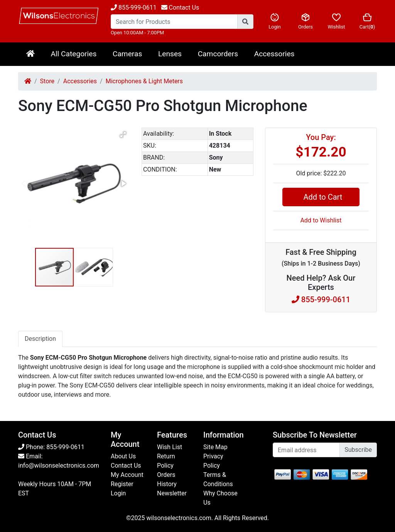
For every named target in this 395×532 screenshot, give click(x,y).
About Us (123, 456)
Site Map (215, 447)
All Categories (73, 54)
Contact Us (126, 465)
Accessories (274, 54)
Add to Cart (321, 197)
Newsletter (172, 493)
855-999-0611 (134, 8)
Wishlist (336, 21)
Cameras (127, 54)
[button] (123, 135)
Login (275, 21)
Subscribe (358, 450)
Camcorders (218, 54)
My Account (127, 475)
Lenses (170, 54)
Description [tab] (40, 339)
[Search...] (174, 22)
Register (122, 484)
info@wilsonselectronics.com (59, 465)
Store (47, 81)
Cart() (367, 21)
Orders (306, 21)
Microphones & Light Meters (144, 81)
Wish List (170, 447)
